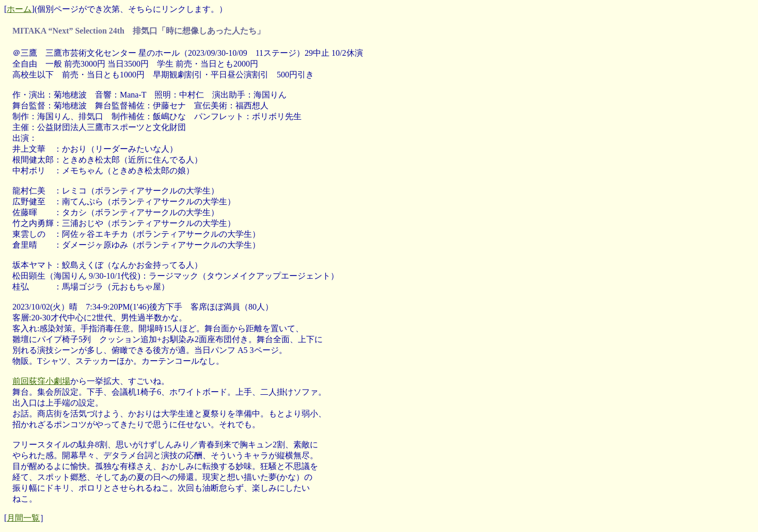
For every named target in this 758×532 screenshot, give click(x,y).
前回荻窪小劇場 (41, 381)
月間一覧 (23, 518)
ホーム (19, 9)
